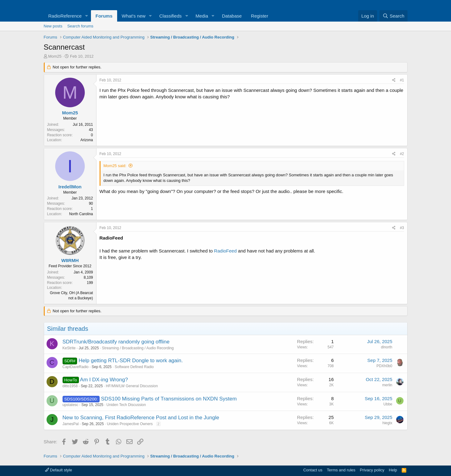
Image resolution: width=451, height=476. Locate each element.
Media (202, 16)
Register (260, 16)
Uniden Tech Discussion (126, 405)
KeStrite (69, 348)
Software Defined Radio (134, 367)
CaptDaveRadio (76, 367)
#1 (402, 80)
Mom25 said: (115, 166)
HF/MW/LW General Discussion (132, 386)
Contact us (313, 470)
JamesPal (71, 424)
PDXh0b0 (384, 366)
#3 (402, 228)
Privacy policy (372, 470)
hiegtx (387, 423)
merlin (387, 385)
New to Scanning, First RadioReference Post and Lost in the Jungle (141, 418)
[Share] (394, 80)
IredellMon (70, 187)
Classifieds (171, 16)
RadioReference (65, 16)
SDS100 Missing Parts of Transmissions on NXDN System (169, 399)
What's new (134, 16)
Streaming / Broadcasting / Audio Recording (138, 348)
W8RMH (70, 260)
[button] (87, 16)
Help (393, 470)
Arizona (87, 140)
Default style (59, 470)
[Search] (394, 16)
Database (232, 16)
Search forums (80, 26)
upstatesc (70, 405)
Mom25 (55, 56)
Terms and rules (341, 470)
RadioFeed (225, 251)
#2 (402, 154)
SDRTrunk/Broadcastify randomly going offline (116, 342)
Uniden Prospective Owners (130, 424)
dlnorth (387, 347)
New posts (53, 26)
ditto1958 (70, 386)
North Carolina (81, 214)
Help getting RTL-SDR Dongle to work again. (131, 361)
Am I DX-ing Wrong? (104, 380)
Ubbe (388, 404)
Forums (104, 16)
